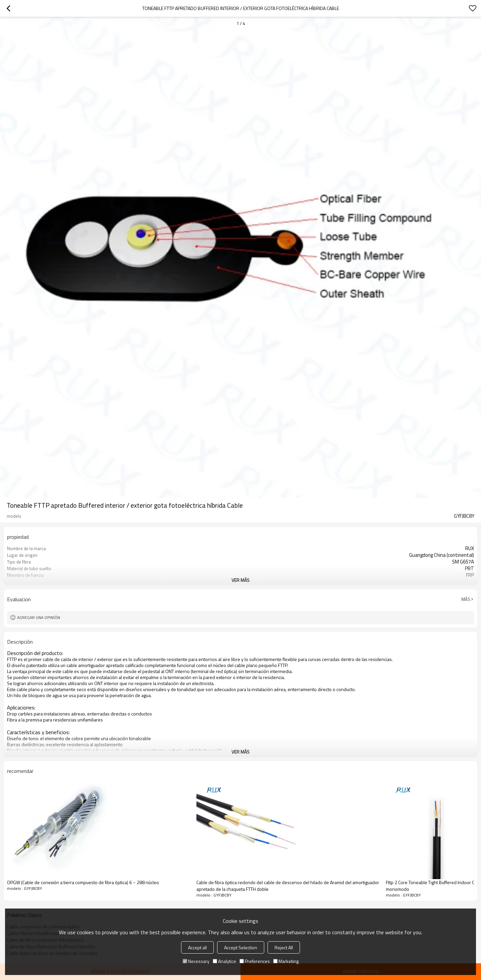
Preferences (255, 961)
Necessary (196, 961)
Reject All (284, 947)
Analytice (224, 961)
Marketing (286, 961)
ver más (240, 580)
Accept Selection (241, 947)
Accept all (197, 947)
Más (466, 599)
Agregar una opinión (39, 617)
